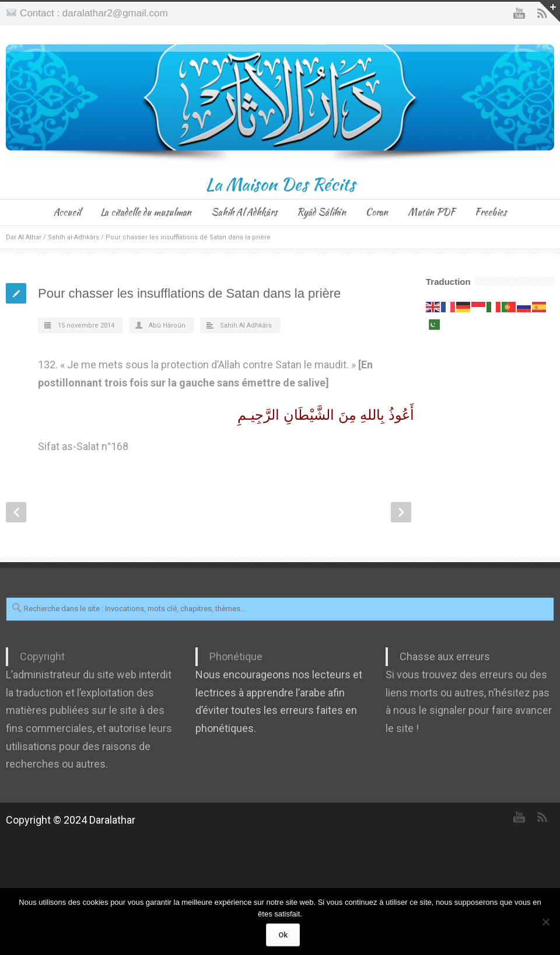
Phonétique (236, 656)
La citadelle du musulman (146, 212)
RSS (542, 817)
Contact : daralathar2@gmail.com (94, 13)
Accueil (67, 212)
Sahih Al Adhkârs (244, 212)
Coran (377, 212)
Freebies (491, 212)
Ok (283, 935)
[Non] (545, 922)
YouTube (519, 13)
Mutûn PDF (431, 212)
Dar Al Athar (24, 237)
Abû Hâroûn (167, 325)
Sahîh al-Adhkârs (73, 237)
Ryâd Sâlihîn (321, 212)
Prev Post (16, 512)
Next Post (401, 512)
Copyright (42, 656)
